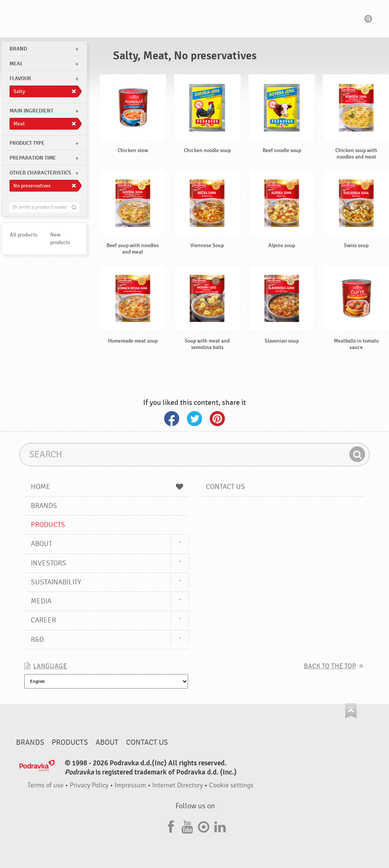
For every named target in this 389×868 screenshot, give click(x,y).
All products (24, 235)
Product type (27, 143)
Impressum (130, 785)
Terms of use (45, 785)
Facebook (172, 419)
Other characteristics (40, 173)
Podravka (194, 19)
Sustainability (56, 582)
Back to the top (330, 666)
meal (16, 64)
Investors (49, 563)
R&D (37, 639)
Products (48, 525)
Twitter (194, 419)
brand (18, 49)
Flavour (20, 79)
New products (60, 239)
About (41, 544)
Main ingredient (31, 111)
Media (41, 601)
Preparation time (33, 158)
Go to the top (351, 711)
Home (107, 487)
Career (43, 620)
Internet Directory (178, 785)
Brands (44, 506)
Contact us (226, 487)
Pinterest (217, 419)
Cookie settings (231, 785)
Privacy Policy (89, 785)
